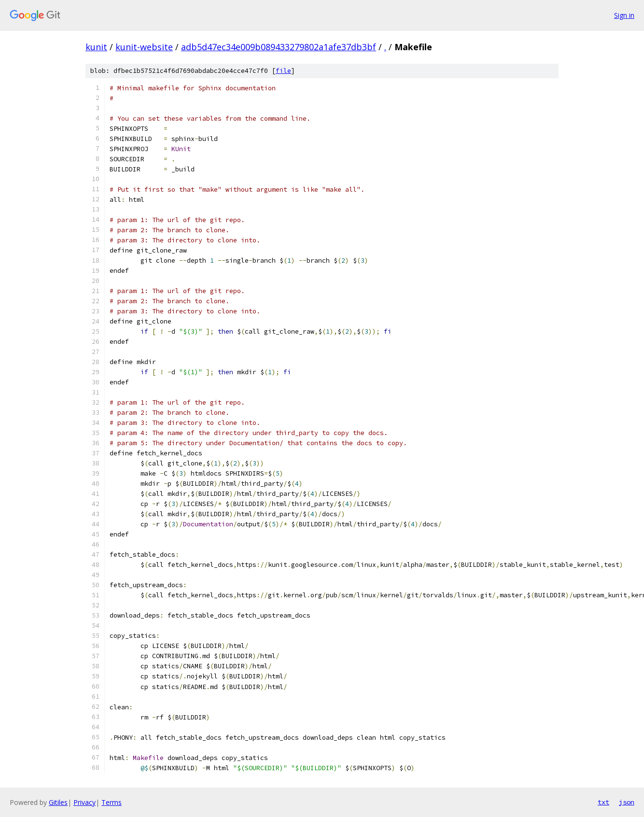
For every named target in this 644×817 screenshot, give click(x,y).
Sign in (624, 15)
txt (603, 802)
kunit (96, 47)
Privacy (84, 802)
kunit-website (144, 47)
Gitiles (58, 802)
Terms (112, 802)
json (627, 802)
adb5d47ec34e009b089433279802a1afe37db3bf (279, 47)
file (283, 71)
